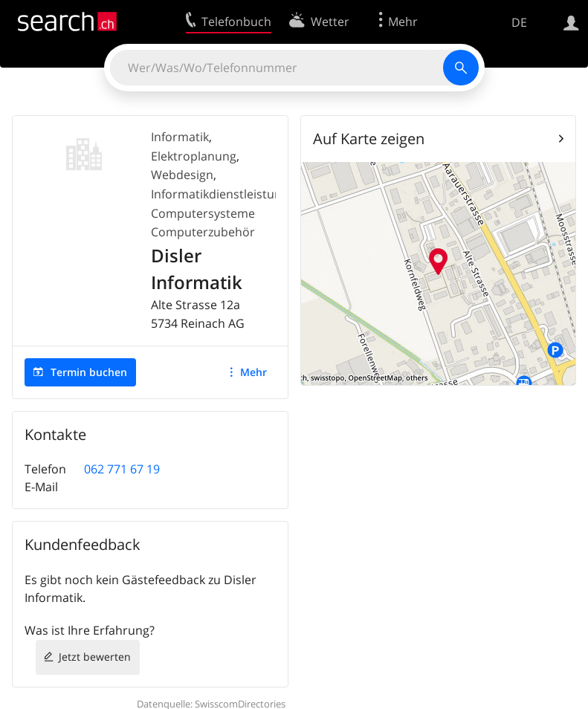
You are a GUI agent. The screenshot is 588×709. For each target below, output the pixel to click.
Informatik (180, 137)
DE (519, 22)
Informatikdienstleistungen (227, 194)
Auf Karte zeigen (369, 139)
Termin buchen (89, 372)
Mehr (253, 372)
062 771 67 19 (122, 469)
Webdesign (182, 175)
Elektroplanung (194, 156)
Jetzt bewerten (95, 657)
